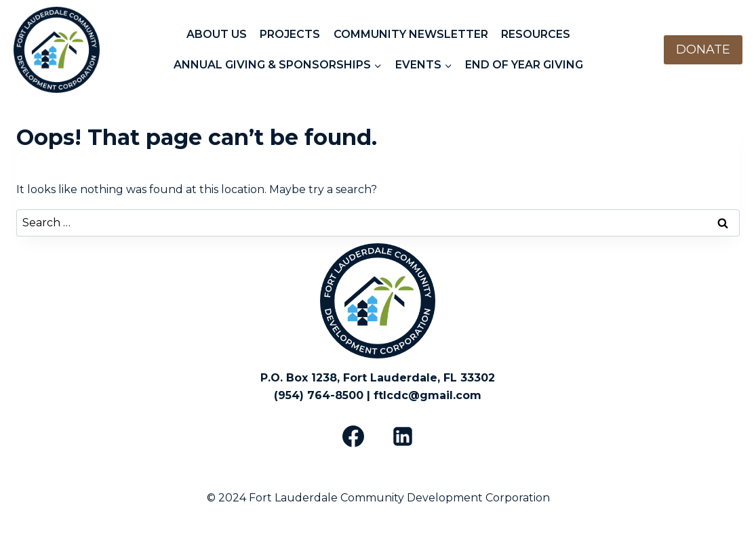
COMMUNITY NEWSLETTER (411, 34)
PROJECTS (290, 34)
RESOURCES (536, 34)
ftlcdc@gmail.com (427, 395)
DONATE (703, 49)
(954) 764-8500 (319, 395)
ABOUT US (217, 34)
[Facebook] (353, 436)
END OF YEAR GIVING (524, 65)
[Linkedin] (403, 436)
